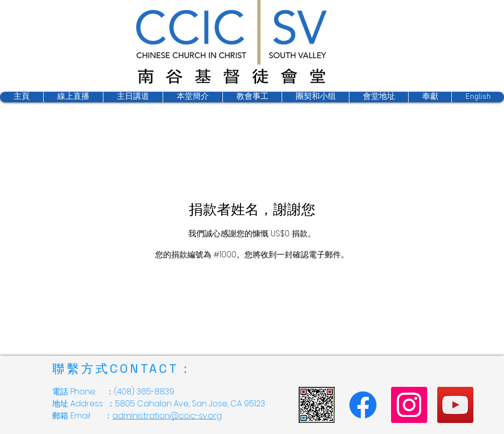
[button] (315, 97)
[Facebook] (363, 405)
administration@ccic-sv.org (167, 416)
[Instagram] (409, 405)
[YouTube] (455, 405)
